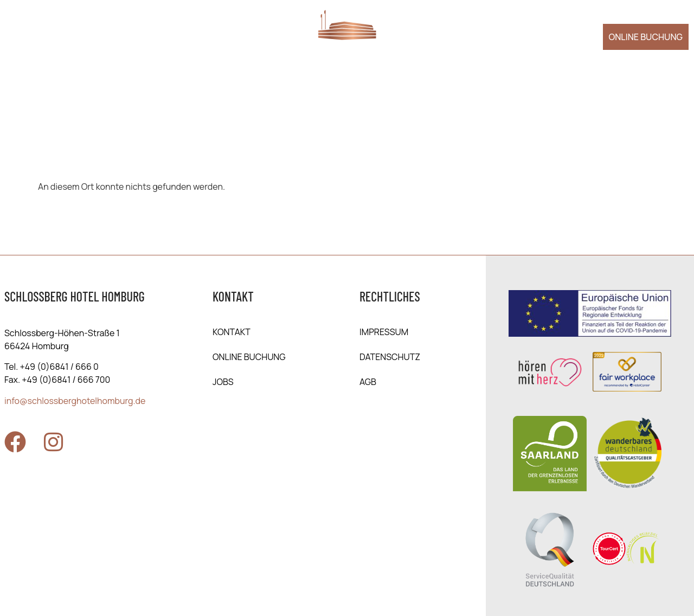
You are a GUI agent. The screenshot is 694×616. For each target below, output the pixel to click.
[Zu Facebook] (15, 442)
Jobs (223, 382)
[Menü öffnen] (23, 35)
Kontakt (232, 332)
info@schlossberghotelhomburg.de (75, 401)
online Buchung (249, 357)
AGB (368, 382)
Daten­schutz (390, 357)
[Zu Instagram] (53, 442)
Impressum (384, 332)
